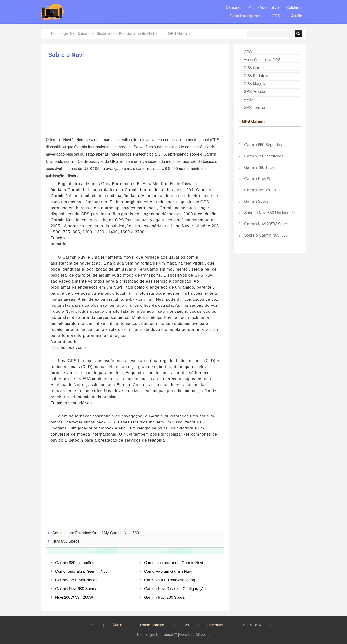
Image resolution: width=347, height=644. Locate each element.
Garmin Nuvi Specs (261, 179)
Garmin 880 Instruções (75, 563)
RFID (248, 100)
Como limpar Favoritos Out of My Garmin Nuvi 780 (96, 533)
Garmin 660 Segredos (263, 145)
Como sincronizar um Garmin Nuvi (174, 563)
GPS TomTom (255, 107)
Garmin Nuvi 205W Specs (266, 224)
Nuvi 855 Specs (66, 541)
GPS (276, 16)
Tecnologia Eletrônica (69, 34)
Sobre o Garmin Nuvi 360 (266, 235)
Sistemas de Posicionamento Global (127, 34)
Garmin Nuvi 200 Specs (164, 597)
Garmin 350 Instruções (264, 156)
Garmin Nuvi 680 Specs (76, 589)
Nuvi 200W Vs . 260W (74, 597)
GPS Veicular (255, 92)
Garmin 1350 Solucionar (76, 580)
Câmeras (234, 8)
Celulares (294, 8)
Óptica (89, 625)
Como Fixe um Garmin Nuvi (168, 571)
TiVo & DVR (251, 625)
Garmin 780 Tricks (260, 167)
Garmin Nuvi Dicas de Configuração (175, 589)
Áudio (297, 16)
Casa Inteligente (245, 16)
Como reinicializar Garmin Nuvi (82, 571)
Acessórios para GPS (262, 60)
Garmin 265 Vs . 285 (262, 190)
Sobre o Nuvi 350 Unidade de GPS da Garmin (273, 213)
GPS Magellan (256, 84)
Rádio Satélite (152, 625)
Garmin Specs (256, 201)
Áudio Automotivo (264, 8)
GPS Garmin (179, 34)
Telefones (215, 625)
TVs (185, 625)
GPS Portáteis (256, 76)
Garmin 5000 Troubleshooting (170, 580)
